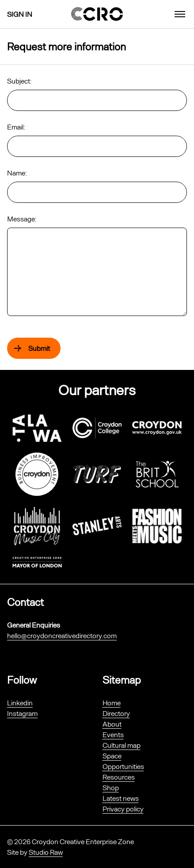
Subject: (19, 81)
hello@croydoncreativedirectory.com (62, 635)
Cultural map (122, 745)
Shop (111, 787)
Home (112, 702)
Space (112, 756)
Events (113, 734)
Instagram (22, 713)
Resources (119, 777)
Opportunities (123, 766)
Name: (17, 173)
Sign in (20, 14)
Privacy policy (123, 809)
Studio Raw (46, 852)
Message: (22, 219)
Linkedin (20, 702)
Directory (116, 713)
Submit (39, 348)
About (112, 724)
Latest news (121, 798)
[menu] (180, 14)
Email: (16, 127)
